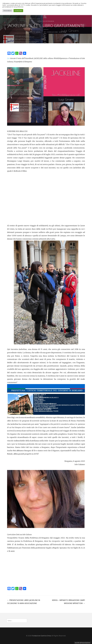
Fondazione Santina (57, 32)
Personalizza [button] (7, 11)
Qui (8, 58)
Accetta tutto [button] (18, 11)
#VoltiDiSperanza (46, 21)
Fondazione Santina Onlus (41, 636)
